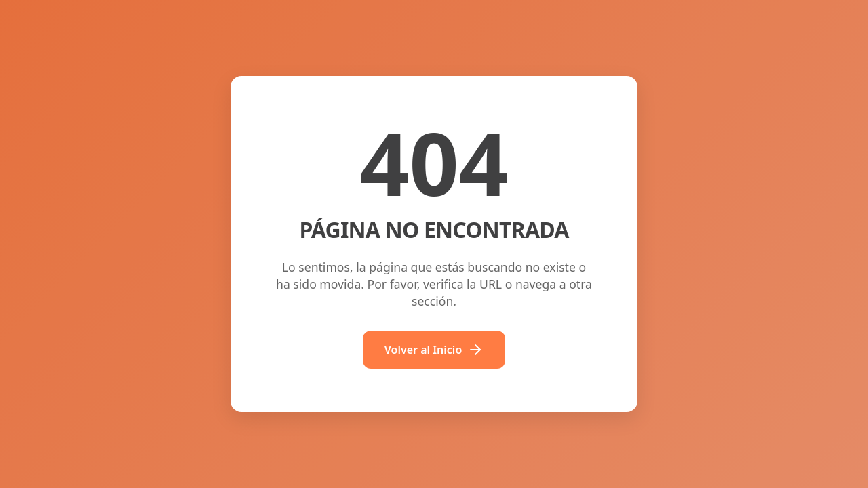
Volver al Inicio (434, 350)
